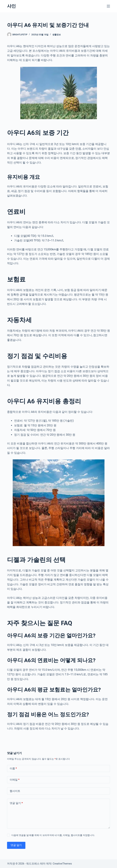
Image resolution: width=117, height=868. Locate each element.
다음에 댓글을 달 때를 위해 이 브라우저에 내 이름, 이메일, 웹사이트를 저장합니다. (53, 835)
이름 (13, 769)
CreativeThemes (62, 864)
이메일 (15, 780)
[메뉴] (108, 6)
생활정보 (57, 35)
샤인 (11, 6)
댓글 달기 (16, 803)
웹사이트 (15, 791)
